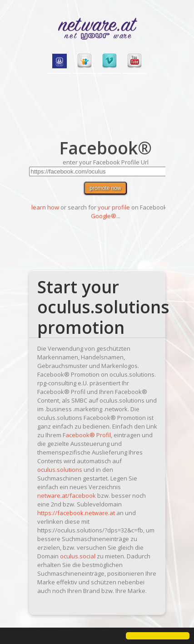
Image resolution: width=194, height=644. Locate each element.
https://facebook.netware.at (76, 513)
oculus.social (78, 556)
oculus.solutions (60, 470)
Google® (104, 216)
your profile (114, 207)
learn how (45, 207)
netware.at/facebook (67, 496)
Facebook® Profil (87, 435)
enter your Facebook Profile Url (106, 162)
